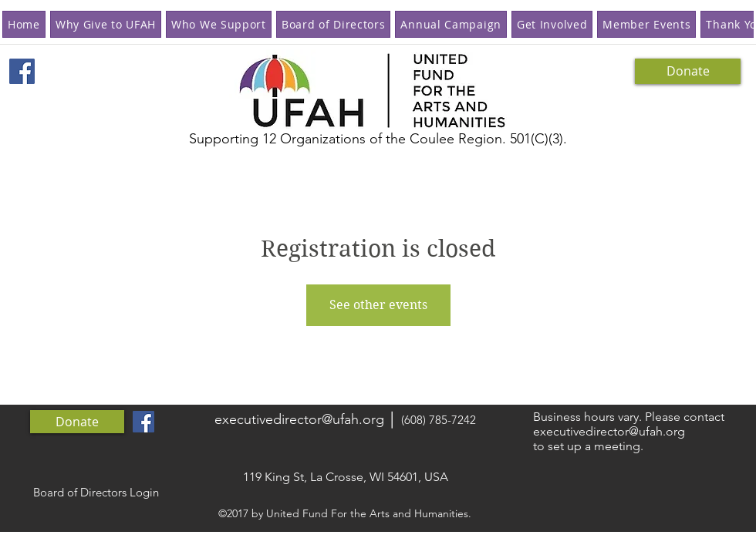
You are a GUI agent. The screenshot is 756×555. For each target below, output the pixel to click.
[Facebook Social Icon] (22, 71)
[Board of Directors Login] (96, 493)
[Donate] (688, 71)
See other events (378, 305)
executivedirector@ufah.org (299, 419)
